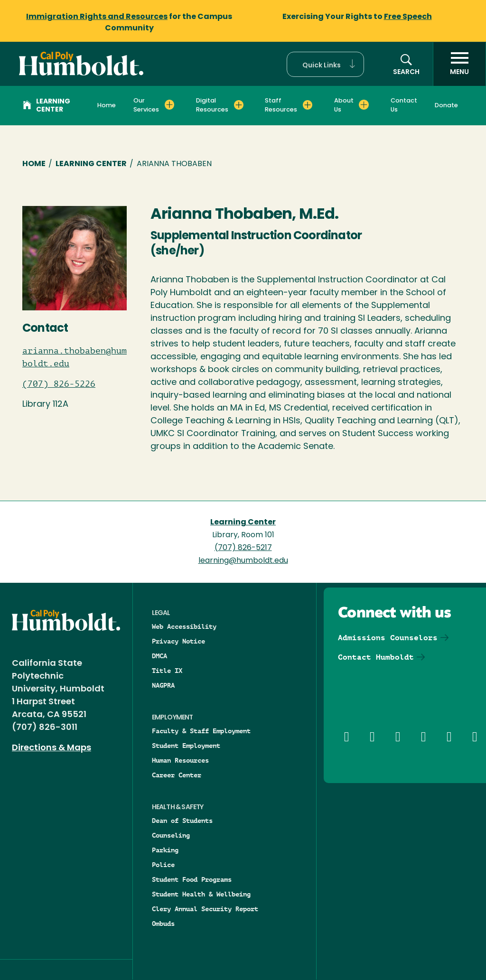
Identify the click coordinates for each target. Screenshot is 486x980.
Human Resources (180, 760)
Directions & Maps (51, 748)
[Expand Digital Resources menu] (239, 105)
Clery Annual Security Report (205, 909)
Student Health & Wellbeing (201, 894)
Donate (446, 106)
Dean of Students (182, 821)
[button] (325, 64)
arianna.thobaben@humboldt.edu (75, 357)
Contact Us (404, 105)
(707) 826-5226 (59, 384)
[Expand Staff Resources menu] (308, 105)
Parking (165, 850)
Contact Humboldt (376, 657)
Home (107, 106)
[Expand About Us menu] (364, 105)
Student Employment (186, 746)
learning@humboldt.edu (243, 561)
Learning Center (47, 106)
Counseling (171, 835)
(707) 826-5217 (243, 548)
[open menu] (459, 64)
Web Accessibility (184, 626)
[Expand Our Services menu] (170, 105)
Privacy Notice (178, 641)
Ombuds (163, 924)
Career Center (177, 775)
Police (163, 865)
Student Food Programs (192, 879)
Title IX (167, 671)
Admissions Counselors (388, 638)
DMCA (159, 656)
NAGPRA (163, 685)
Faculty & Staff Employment (201, 731)
